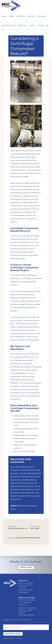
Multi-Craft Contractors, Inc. (23, 620)
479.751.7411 (30, 590)
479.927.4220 (22, 605)
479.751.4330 (22, 588)
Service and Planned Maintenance (28, 538)
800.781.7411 (30, 615)
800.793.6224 (24, 592)
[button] (48, 25)
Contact (14, 506)
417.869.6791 (22, 613)
